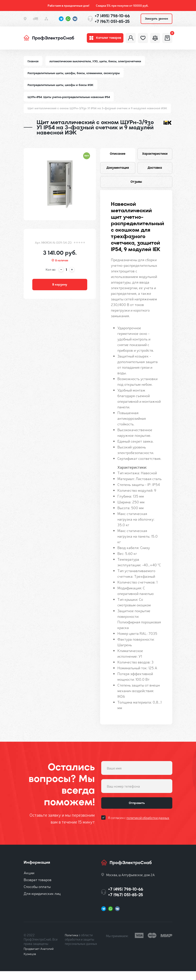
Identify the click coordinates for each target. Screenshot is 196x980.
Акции (29, 881)
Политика (72, 944)
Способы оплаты (37, 895)
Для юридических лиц (42, 902)
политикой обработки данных (148, 829)
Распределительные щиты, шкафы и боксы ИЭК (62, 89)
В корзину (60, 290)
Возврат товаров (38, 888)
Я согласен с (139, 829)
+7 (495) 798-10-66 (112, 16)
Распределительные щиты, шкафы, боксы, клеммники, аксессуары (75, 76)
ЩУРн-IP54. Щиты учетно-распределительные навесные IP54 (71, 101)
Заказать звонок (156, 19)
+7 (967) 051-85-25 (112, 21)
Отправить (137, 813)
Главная (33, 64)
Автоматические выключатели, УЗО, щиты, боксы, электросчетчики (96, 64)
